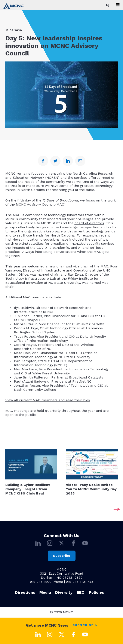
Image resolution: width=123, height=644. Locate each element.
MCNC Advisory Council (35, 204)
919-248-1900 (41, 582)
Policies (96, 592)
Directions (25, 592)
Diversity (64, 592)
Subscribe (62, 556)
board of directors (89, 223)
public (30, 415)
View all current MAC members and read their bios (48, 400)
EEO (81, 592)
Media (45, 592)
